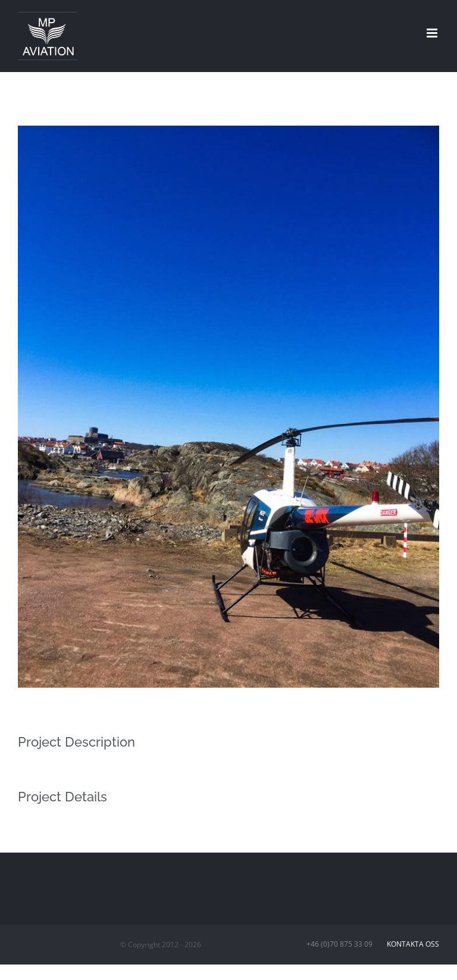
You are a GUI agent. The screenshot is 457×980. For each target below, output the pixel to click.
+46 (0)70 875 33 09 (345, 944)
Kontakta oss (411, 944)
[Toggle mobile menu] (433, 33)
